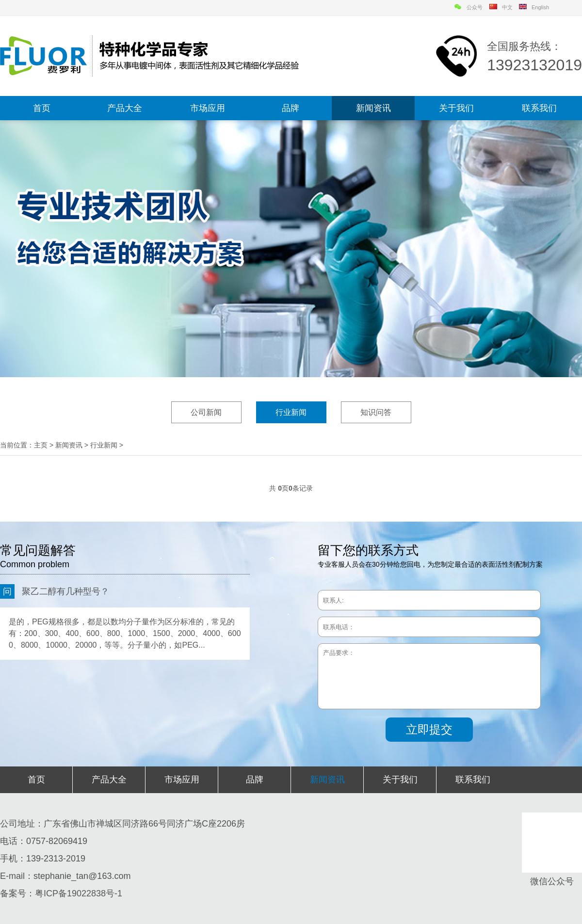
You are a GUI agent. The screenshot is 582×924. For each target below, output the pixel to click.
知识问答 (376, 412)
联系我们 (539, 108)
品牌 (291, 108)
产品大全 (125, 108)
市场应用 (208, 108)
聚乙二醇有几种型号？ (55, 591)
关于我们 (456, 108)
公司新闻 (206, 412)
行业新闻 (291, 412)
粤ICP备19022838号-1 (79, 893)
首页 (42, 108)
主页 (41, 445)
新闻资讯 (373, 108)
